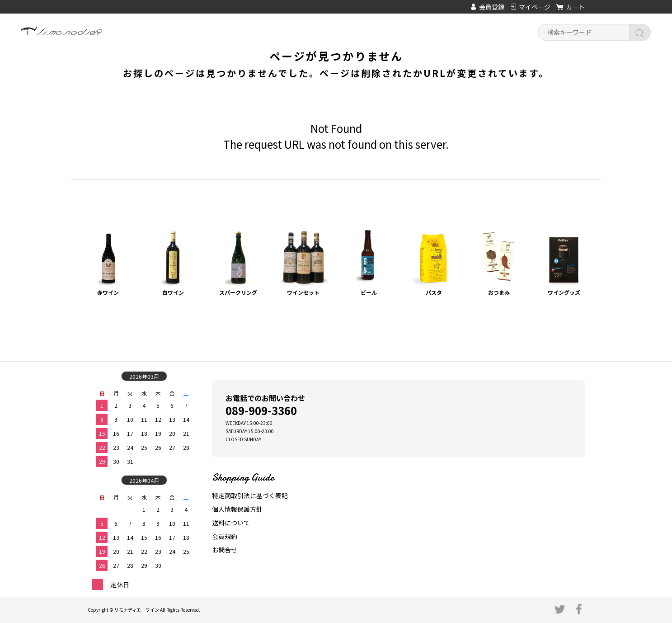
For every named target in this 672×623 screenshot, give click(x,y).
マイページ (535, 7)
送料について (231, 523)
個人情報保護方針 (237, 509)
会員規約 (225, 536)
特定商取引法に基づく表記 (250, 496)
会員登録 (492, 7)
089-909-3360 (261, 410)
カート (575, 7)
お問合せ (225, 550)
